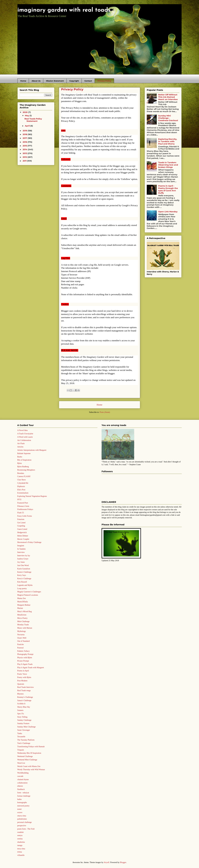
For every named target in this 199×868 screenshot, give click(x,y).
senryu (20, 835)
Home (23, 81)
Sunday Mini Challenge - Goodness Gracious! (168, 118)
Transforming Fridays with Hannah (31, 747)
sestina (20, 839)
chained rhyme (23, 779)
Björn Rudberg (23, 467)
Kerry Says (22, 575)
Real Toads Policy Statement (33, 120)
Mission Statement (55, 81)
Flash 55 (21, 513)
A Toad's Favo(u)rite (25, 434)
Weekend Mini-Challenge (27, 760)
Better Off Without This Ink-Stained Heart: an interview (168, 97)
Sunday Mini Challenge (26, 727)
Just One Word (23, 565)
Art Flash (21, 443)
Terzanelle (21, 737)
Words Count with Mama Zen (29, 766)
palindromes (22, 819)
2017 (25, 138)
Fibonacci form (23, 506)
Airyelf (107, 862)
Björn (19, 463)
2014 (25, 149)
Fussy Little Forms (25, 516)
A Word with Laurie (25, 437)
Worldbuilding (23, 773)
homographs (22, 802)
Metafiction (22, 615)
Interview (21, 552)
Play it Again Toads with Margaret (31, 668)
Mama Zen (21, 598)
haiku (19, 799)
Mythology (22, 631)
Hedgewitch (22, 532)
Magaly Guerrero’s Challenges (29, 592)
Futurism (21, 519)
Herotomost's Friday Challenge (29, 542)
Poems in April (23, 671)
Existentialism (23, 493)
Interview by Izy (24, 556)
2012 (25, 157)
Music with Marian (25, 628)
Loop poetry (22, 589)
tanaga (20, 845)
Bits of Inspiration (24, 460)
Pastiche (21, 644)
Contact (88, 81)
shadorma (21, 842)
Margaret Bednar (24, 605)
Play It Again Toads (25, 664)
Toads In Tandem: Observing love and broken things (168, 165)
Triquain (21, 750)
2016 (25, 142)
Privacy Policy (104, 81)
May (27, 116)
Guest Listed (22, 529)
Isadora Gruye (23, 559)
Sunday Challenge (24, 720)
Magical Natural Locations (28, 595)
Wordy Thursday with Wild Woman (31, 770)
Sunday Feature (23, 723)
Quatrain (21, 684)
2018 (25, 134)
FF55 (19, 500)
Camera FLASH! (24, 476)
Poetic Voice (22, 674)
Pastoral (20, 648)
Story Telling (22, 717)
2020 (25, 112)
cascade (20, 776)
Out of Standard (23, 641)
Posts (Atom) (105, 412)
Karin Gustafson (24, 569)
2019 (25, 131)
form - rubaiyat (23, 793)
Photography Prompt (25, 654)
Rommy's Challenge (25, 697)
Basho (20, 457)
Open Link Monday (168, 212)
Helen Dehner (23, 536)
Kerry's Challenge (24, 579)
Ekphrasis (21, 486)
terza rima (21, 849)
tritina (20, 852)
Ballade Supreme (24, 453)
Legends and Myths (25, 585)
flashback (21, 789)
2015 (25, 146)
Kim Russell (22, 582)
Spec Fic (21, 714)
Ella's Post (21, 490)
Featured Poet (23, 503)
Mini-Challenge (23, 621)
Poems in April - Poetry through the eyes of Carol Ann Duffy (168, 189)
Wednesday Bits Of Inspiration (29, 753)
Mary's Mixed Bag (24, 611)
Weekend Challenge (25, 756)
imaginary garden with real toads (64, 10)
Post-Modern (22, 681)
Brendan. (21, 473)
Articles (20, 447)
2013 (25, 153)
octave (20, 812)
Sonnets (20, 710)
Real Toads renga (24, 691)
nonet (19, 809)
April (28, 126)
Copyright (74, 81)
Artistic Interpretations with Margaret (32, 450)
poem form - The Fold (26, 829)
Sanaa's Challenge (24, 700)
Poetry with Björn (24, 677)
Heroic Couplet (23, 539)
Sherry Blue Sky (24, 707)
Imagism (21, 546)
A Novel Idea (22, 430)
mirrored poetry (23, 806)
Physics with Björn (25, 658)
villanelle (21, 855)
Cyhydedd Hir (23, 483)
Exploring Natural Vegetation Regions (32, 496)
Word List (21, 763)
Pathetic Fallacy (23, 651)
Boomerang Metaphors (26, 470)
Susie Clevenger (24, 730)
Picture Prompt (23, 661)
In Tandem (21, 549)
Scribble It (21, 704)
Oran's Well (22, 638)
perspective (22, 826)
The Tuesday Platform (26, 740)
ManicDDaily (23, 602)
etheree (20, 786)
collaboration (22, 783)
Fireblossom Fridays (25, 509)
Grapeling (21, 526)
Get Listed (21, 523)
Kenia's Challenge (24, 572)
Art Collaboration (24, 440)
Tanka (20, 733)
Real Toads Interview (25, 687)
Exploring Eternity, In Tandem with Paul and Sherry (168, 141)
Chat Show (22, 480)
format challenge (24, 796)
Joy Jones (21, 562)
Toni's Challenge (24, 743)
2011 (25, 161)
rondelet (20, 832)
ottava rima (22, 816)
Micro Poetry (22, 618)
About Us (36, 81)
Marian (20, 608)
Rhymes (20, 694)
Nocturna (21, 635)
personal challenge (25, 822)
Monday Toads (23, 625)
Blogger (123, 862)
